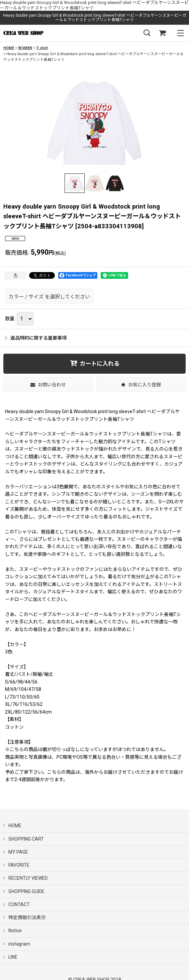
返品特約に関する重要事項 (36, 338)
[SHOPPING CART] (162, 33)
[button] (147, 33)
